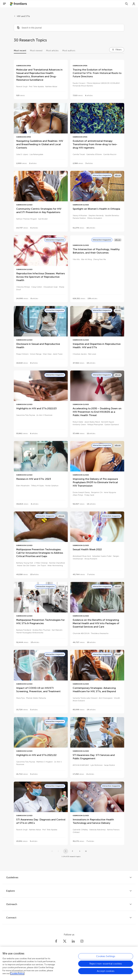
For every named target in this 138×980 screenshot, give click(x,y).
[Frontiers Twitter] (65, 941)
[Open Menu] (4, 4)
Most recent (20, 51)
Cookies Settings (106, 958)
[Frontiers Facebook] (56, 941)
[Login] (134, 4)
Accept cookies (106, 972)
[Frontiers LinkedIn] (73, 941)
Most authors (69, 51)
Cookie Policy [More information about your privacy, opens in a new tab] (17, 975)
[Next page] (80, 851)
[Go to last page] (86, 851)
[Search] (126, 4)
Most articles (52, 51)
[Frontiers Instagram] (82, 941)
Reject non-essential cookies (106, 965)
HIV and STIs (23, 16)
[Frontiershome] (19, 4)
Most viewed (36, 51)
